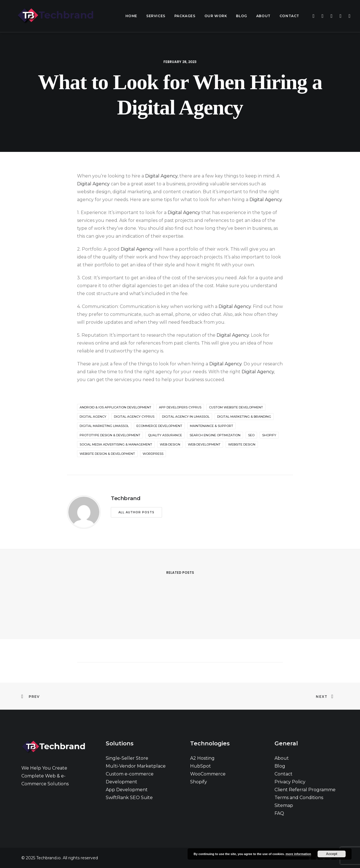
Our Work (216, 16)
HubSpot (201, 766)
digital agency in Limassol (186, 417)
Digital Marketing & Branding (244, 417)
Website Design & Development (107, 454)
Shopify (199, 782)
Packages (185, 16)
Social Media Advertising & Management (116, 444)
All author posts (136, 512)
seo (251, 435)
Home (131, 16)
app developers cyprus (180, 407)
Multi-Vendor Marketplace (136, 766)
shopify (269, 435)
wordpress (153, 454)
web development (204, 444)
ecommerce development (159, 426)
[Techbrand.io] (48, 16)
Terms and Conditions (299, 798)
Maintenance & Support (211, 426)
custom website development (236, 407)
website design (242, 444)
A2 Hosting (202, 758)
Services (156, 16)
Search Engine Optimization (215, 435)
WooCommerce (208, 774)
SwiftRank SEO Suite (129, 798)
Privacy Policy (290, 782)
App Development (127, 790)
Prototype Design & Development (110, 435)
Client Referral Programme (305, 790)
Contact (289, 16)
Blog (241, 16)
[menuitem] (131, 16)
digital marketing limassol (104, 426)
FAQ (279, 813)
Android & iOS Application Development (115, 407)
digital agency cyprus (134, 417)
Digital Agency (161, 176)
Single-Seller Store (127, 758)
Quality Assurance (165, 435)
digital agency (93, 417)
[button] (313, 16)
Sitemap (284, 805)
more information (298, 854)
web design (170, 444)
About (263, 16)
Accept (332, 854)
